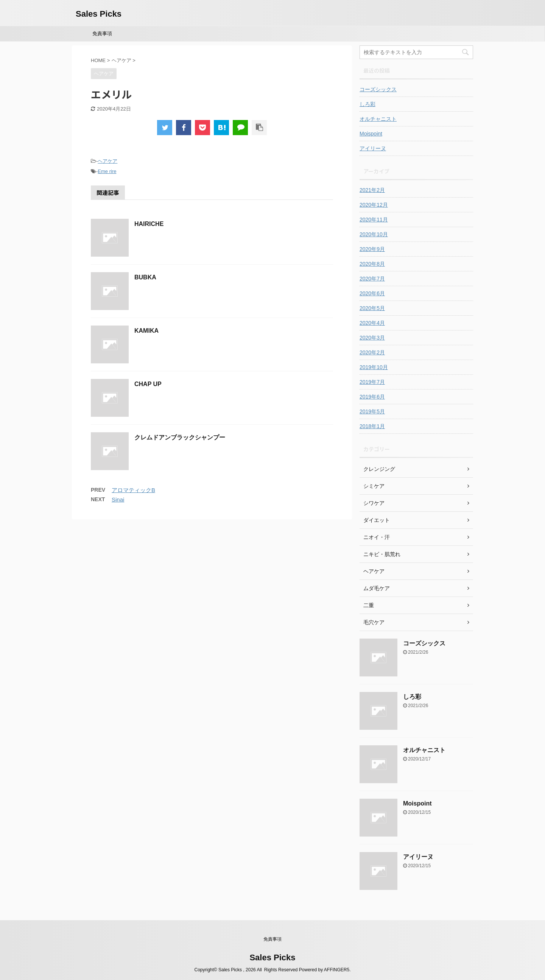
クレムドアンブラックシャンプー (180, 437)
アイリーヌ (373, 148)
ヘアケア (107, 161)
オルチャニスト (378, 119)
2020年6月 (372, 293)
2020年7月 (372, 279)
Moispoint (371, 134)
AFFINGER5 (337, 970)
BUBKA (145, 277)
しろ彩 (367, 104)
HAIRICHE (149, 224)
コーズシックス (378, 89)
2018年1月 (372, 426)
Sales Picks (99, 14)
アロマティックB (133, 490)
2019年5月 (372, 411)
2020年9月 (372, 249)
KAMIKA (146, 331)
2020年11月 (374, 220)
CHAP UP (148, 384)
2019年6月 (372, 397)
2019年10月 (374, 367)
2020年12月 (374, 205)
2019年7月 (372, 382)
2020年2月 (372, 352)
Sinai (118, 499)
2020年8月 (372, 264)
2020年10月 (374, 234)
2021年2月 (372, 190)
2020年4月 (372, 323)
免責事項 (102, 33)
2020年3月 (372, 338)
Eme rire (107, 171)
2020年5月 (372, 308)
